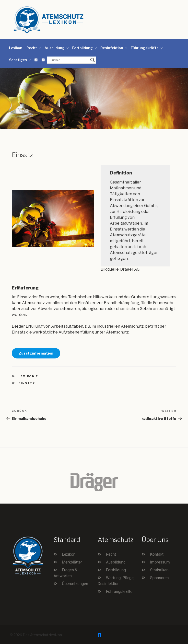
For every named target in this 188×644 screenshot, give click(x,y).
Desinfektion (114, 48)
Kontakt (157, 554)
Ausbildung (57, 48)
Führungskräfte (147, 48)
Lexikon (16, 48)
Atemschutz (33, 303)
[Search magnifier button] (93, 60)
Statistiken (159, 570)
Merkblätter (72, 562)
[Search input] (69, 60)
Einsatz (27, 383)
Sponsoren (159, 578)
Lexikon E (29, 376)
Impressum (160, 562)
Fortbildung (85, 48)
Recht (34, 48)
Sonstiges (20, 60)
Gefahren (149, 309)
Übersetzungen (75, 584)
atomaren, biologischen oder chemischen (100, 309)
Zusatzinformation (36, 353)
